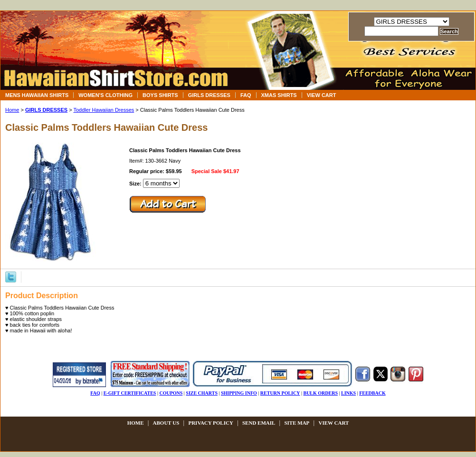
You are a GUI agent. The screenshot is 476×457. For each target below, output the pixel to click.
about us (166, 423)
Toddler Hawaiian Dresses (104, 110)
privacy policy (210, 423)
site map (297, 423)
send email (259, 423)
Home (12, 110)
